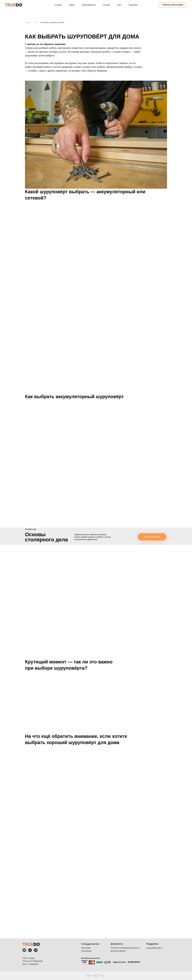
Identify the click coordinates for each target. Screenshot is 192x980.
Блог (119, 5)
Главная (28, 22)
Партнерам (86, 951)
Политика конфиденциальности (125, 948)
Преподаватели (89, 5)
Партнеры (133, 5)
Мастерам (86, 948)
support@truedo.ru (154, 948)
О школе (58, 5)
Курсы (72, 5)
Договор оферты (118, 951)
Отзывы (107, 5)
